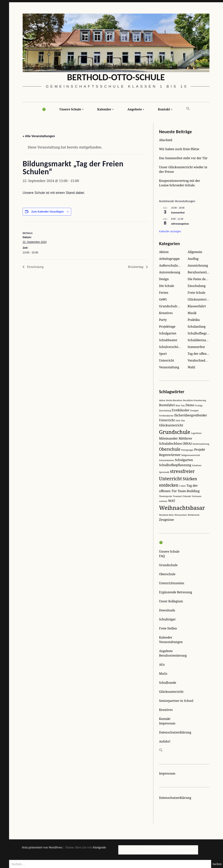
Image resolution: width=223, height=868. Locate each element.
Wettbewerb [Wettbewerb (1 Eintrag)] (193, 515)
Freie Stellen (168, 628)
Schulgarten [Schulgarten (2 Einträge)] (184, 460)
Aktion (164, 252)
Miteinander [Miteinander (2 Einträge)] (168, 438)
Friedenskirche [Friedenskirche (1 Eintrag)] (166, 416)
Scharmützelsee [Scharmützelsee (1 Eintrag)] (167, 460)
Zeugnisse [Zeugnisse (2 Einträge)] (166, 520)
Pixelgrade (99, 847)
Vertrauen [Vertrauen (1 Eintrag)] (197, 496)
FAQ (162, 556)
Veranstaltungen (171, 642)
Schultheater (168, 340)
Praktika (194, 320)
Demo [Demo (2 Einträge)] (190, 405)
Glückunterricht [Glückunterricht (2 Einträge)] (171, 425)
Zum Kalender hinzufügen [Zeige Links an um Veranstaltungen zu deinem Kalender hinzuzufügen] (48, 212)
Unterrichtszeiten (172, 583)
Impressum (167, 723)
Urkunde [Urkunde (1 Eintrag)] (187, 496)
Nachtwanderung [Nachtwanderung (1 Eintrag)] (201, 444)
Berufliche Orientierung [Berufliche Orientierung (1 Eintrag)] (195, 400)
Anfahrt (165, 741)
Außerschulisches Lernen (177, 265)
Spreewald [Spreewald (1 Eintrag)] (164, 472)
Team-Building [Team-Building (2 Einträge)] (189, 491)
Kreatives (166, 313)
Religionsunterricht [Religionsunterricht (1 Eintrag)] (191, 455)
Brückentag (136, 267)
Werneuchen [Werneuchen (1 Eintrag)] (181, 515)
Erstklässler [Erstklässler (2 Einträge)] (180, 410)
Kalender (104, 109)
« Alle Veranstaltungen (39, 136)
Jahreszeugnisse (180, 224)
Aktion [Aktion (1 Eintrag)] (162, 400)
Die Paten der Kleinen (203, 279)
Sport (163, 354)
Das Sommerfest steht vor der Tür (183, 158)
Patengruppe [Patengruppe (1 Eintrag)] (187, 450)
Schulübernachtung (202, 340)
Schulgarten (168, 333)
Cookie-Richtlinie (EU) (184, 852)
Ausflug (193, 259)
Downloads (167, 610)
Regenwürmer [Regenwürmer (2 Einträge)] (170, 455)
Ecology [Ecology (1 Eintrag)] (199, 405)
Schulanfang (197, 327)
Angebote (135, 109)
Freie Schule (197, 293)
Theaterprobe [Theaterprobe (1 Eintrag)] (166, 496)
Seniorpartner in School (176, 701)
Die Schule (167, 286)
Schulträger (167, 619)
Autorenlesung (170, 272)
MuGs (163, 674)
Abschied (166, 140)
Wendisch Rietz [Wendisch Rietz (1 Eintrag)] (166, 515)
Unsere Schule (70, 109)
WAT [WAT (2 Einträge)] (172, 501)
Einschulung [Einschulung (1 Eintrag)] (165, 411)
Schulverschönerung (174, 347)
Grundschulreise (171, 306)
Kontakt (164, 109)
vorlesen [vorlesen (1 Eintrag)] (163, 501)
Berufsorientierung (202, 272)
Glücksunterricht (200, 299)
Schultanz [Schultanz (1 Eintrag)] (197, 465)
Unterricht (167, 360)
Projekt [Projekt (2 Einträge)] (200, 449)
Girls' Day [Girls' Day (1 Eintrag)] (180, 421)
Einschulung (35, 267)
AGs (162, 665)
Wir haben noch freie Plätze (179, 149)
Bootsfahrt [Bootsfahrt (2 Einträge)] (167, 405)
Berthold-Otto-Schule (116, 77)
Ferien (164, 293)
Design (164, 279)
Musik (192, 313)
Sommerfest (178, 213)
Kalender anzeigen (170, 231)
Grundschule (168, 565)
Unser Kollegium (171, 601)
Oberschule (167, 574)
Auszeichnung (198, 265)
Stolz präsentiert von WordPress (42, 847)
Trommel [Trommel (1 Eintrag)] (177, 496)
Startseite (155, 847)
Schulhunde (168, 683)
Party (163, 320)
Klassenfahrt (197, 306)
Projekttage (167, 327)
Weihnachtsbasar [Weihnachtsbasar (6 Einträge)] (182, 508)
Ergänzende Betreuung (176, 592)
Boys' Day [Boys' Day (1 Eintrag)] (180, 405)
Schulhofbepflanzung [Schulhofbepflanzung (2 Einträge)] (175, 465)
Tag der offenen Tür (202, 354)
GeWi (163, 299)
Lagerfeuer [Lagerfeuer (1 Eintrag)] (196, 433)
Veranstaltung (169, 367)
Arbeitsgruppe (169, 259)
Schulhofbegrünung (202, 333)
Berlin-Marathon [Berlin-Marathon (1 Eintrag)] (174, 400)
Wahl (191, 367)
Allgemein (195, 252)
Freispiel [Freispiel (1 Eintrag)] (194, 411)
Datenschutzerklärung (175, 732)
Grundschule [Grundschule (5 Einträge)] (175, 432)
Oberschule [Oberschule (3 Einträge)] (170, 449)
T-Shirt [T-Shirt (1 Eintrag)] (183, 486)
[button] (188, 109)
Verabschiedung (199, 360)
